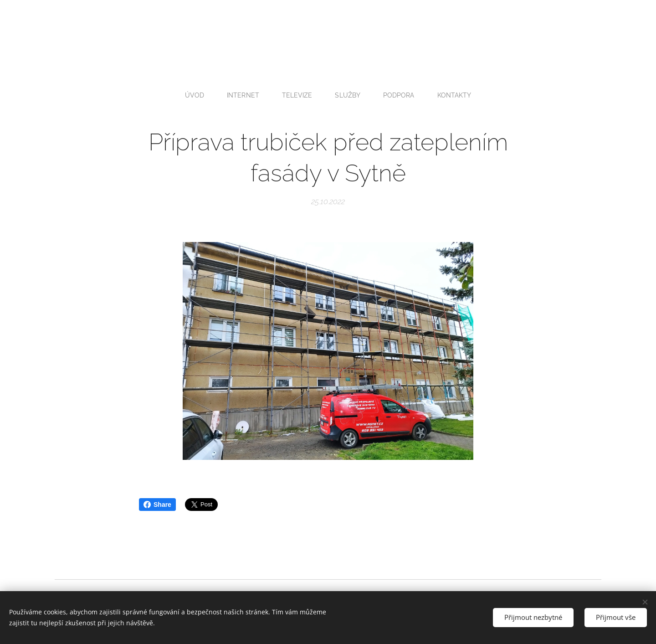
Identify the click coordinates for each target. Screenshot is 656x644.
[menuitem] (195, 95)
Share (157, 505)
